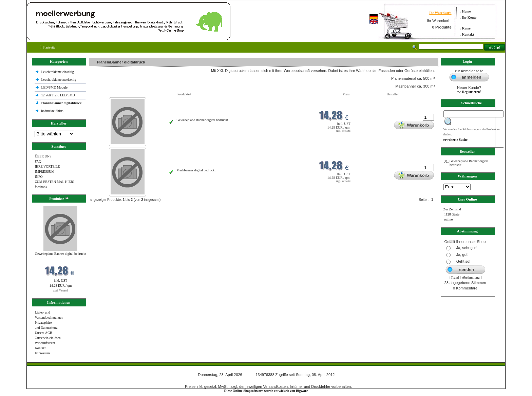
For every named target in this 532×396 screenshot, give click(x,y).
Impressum (42, 353)
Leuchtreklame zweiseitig (59, 80)
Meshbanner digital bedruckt (196, 170)
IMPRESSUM (44, 172)
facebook (41, 187)
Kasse (466, 28)
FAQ (38, 161)
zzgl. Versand (61, 291)
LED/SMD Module (54, 87)
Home (467, 11)
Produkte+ (185, 94)
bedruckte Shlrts (52, 111)
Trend (455, 277)
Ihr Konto (469, 17)
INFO (39, 177)
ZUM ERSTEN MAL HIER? (54, 182)
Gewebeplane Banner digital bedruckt (61, 254)
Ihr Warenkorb (440, 13)
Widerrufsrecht (45, 343)
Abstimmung (471, 277)
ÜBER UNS (43, 156)
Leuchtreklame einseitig (58, 72)
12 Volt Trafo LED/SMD (58, 95)
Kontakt (468, 34)
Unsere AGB (43, 333)
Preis (346, 94)
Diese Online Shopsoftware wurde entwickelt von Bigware (266, 391)
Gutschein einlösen (47, 338)
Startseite (48, 47)
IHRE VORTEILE (47, 166)
